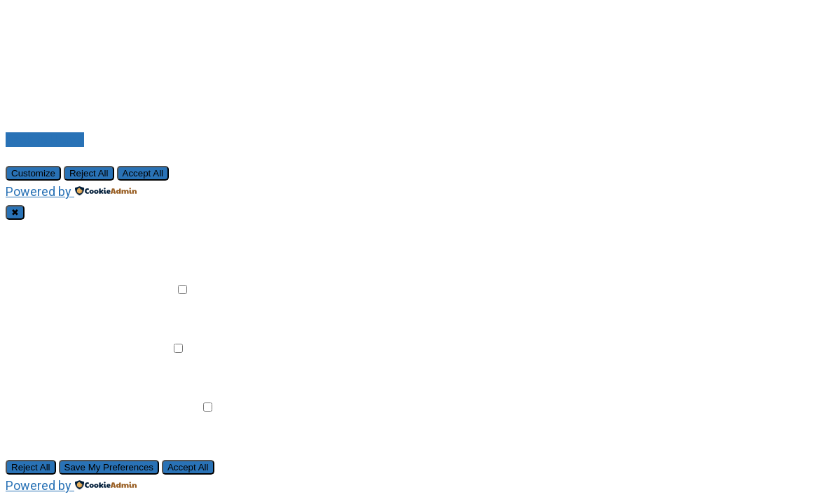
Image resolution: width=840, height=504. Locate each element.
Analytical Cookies (72, 348)
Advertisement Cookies (87, 407)
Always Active (172, 231)
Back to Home (45, 140)
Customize (33, 173)
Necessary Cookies (76, 231)
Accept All (143, 173)
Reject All (89, 173)
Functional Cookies (74, 289)
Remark (151, 289)
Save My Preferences (109, 467)
